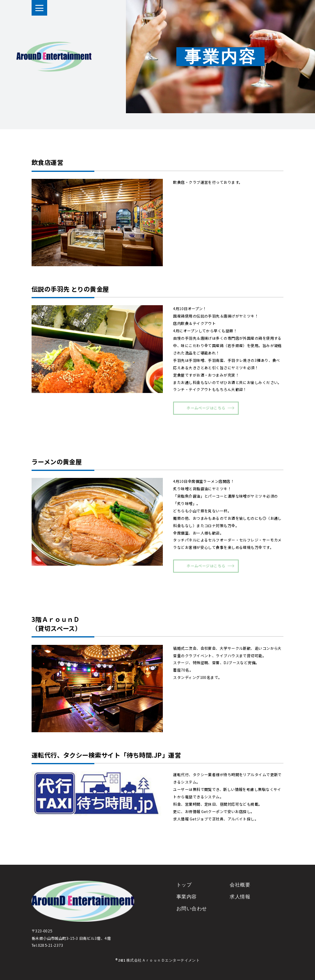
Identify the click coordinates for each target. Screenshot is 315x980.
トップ (184, 890)
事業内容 (187, 902)
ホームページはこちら (206, 408)
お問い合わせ (192, 914)
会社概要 (240, 890)
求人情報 (240, 902)
